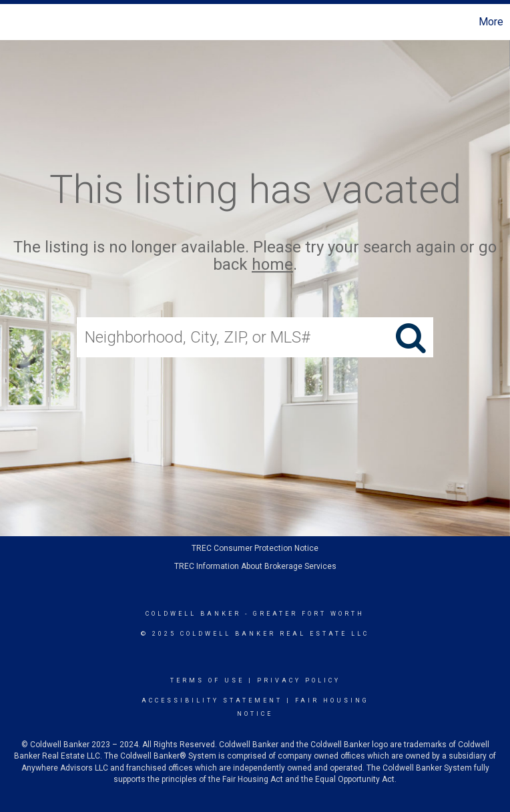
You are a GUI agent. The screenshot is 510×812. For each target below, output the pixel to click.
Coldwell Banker (193, 614)
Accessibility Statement (212, 700)
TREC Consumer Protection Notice (255, 548)
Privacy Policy (299, 680)
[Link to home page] (17, 22)
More (491, 22)
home (272, 265)
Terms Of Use (207, 680)
